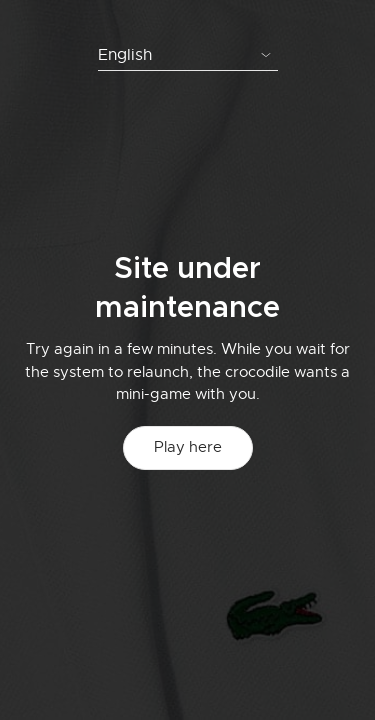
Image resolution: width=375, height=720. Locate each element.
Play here (188, 447)
